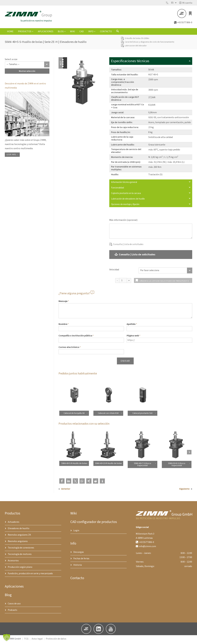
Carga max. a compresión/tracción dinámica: (123, 84)
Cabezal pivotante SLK (142, 415)
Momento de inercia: (122, 159)
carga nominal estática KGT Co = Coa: (128, 108)
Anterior (66, 490)
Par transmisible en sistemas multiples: (126, 170)
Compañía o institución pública (76, 337)
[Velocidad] (165, 272)
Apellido (132, 326)
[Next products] (189, 454)
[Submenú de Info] (95, 33)
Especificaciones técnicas (151, 63)
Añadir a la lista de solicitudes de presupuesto (164, 283)
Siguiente (184, 490)
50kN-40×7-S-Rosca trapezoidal (142, 466)
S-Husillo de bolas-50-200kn (137, 40)
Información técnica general (151, 184)
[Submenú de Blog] (65, 33)
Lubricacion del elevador (136, 47)
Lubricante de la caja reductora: (122, 140)
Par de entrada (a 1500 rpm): (126, 164)
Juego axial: (118, 114)
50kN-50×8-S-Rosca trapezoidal (177, 466)
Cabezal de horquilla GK (74, 415)
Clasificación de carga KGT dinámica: (125, 100)
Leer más (11, 156)
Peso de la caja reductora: (125, 129)
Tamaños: (116, 71)
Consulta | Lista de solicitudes (128, 246)
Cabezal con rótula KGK (108, 415)
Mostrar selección (27, 73)
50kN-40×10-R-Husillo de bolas (108, 465)
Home (10, 33)
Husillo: (115, 176)
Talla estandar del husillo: (125, 76)
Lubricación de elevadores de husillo (151, 200)
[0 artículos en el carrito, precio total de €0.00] (190, 14)
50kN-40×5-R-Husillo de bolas (74, 465)
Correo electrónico (70, 349)
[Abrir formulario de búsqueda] (118, 33)
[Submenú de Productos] (33, 33)
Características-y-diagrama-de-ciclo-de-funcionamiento (149, 44)
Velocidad (114, 271)
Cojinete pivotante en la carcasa (151, 195)
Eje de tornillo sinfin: (122, 124)
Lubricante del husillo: (123, 146)
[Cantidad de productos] (123, 282)
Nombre (64, 326)
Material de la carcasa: (123, 119)
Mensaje (64, 303)
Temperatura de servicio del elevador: (126, 152)
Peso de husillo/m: (121, 134)
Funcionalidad (151, 189)
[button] (186, 3)
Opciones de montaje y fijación (151, 206)
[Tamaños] (27, 66)
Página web (133, 337)
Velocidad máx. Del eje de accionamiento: (125, 93)
